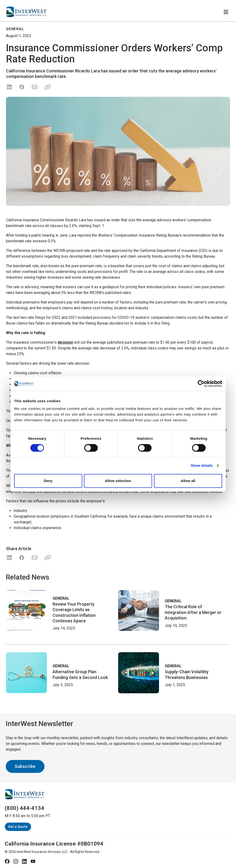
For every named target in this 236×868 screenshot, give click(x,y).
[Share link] (47, 87)
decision (65, 342)
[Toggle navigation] (226, 12)
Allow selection (118, 481)
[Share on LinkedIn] (9, 87)
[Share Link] (47, 558)
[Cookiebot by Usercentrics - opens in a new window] (201, 384)
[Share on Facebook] (22, 87)
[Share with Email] (34, 558)
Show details (202, 465)
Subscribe (25, 766)
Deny (48, 481)
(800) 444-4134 (25, 808)
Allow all (188, 481)
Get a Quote (18, 827)
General (61, 598)
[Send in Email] (34, 87)
